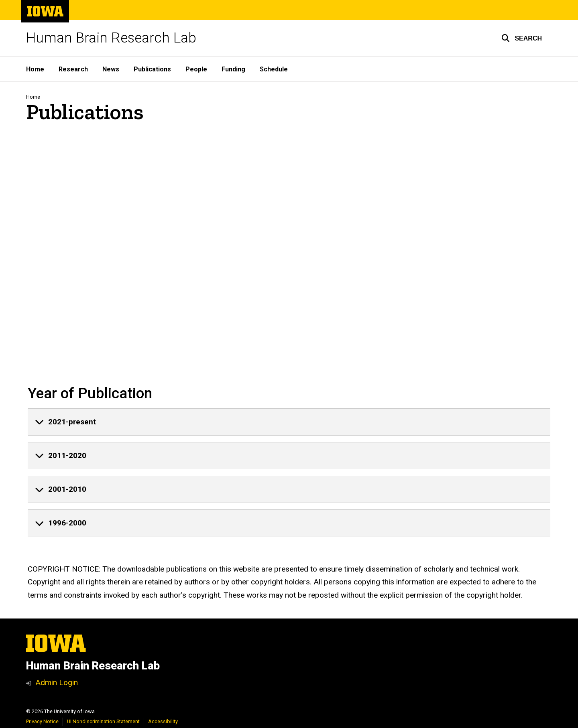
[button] (522, 38)
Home (35, 69)
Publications (152, 69)
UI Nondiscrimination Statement (103, 721)
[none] (289, 422)
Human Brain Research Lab (111, 38)
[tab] (289, 422)
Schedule (274, 69)
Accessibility (163, 721)
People (196, 69)
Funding (233, 69)
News (111, 69)
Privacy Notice (42, 721)
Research (73, 69)
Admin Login (57, 682)
